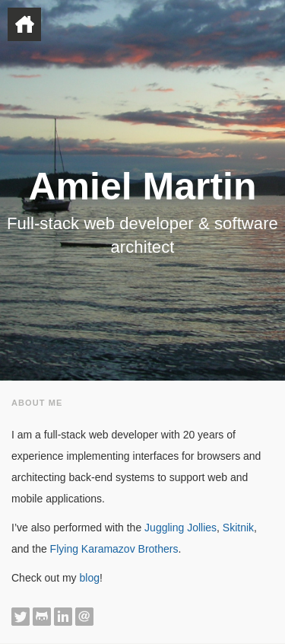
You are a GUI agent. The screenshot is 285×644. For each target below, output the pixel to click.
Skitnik (238, 528)
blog (89, 578)
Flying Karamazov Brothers (114, 549)
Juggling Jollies (180, 528)
